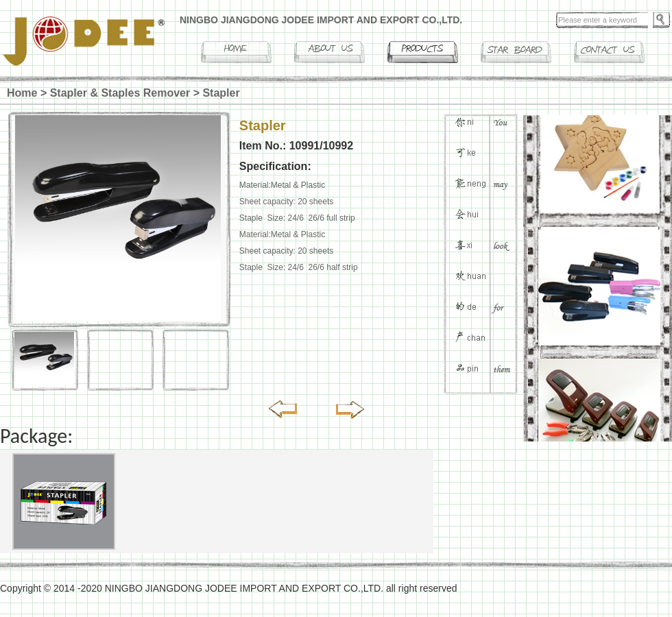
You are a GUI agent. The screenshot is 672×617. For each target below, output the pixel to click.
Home (22, 93)
